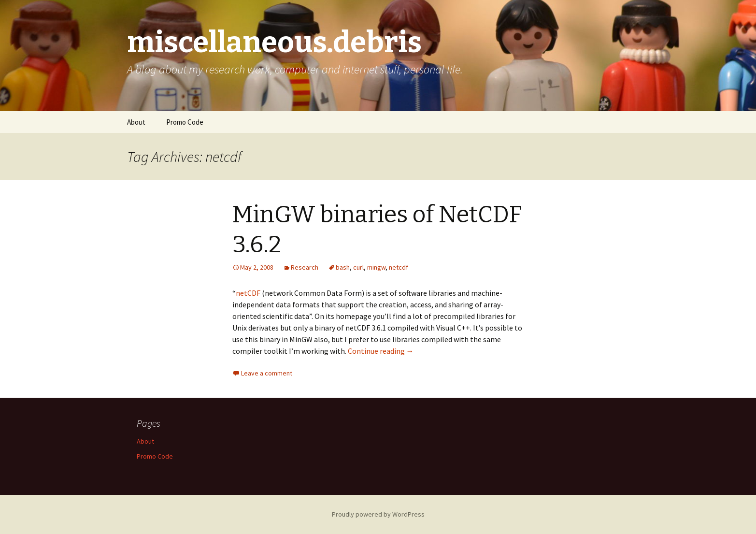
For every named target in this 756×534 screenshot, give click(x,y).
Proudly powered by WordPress (378, 514)
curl (358, 267)
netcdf (399, 267)
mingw (376, 267)
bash (343, 267)
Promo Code (185, 122)
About (136, 122)
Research (305, 267)
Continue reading (381, 351)
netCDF (248, 293)
